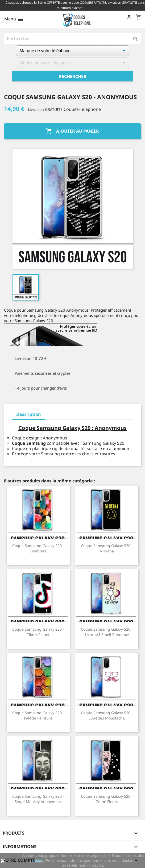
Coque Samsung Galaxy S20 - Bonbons (38, 548)
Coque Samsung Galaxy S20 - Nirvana (107, 548)
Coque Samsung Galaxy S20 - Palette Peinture (38, 715)
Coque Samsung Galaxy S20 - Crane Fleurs (107, 799)
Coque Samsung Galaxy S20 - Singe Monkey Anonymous (38, 799)
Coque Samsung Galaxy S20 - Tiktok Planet (38, 632)
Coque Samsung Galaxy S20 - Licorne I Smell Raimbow (107, 632)
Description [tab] (28, 414)
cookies (36, 860)
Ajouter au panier (72, 131)
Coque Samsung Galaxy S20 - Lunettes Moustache (107, 715)
